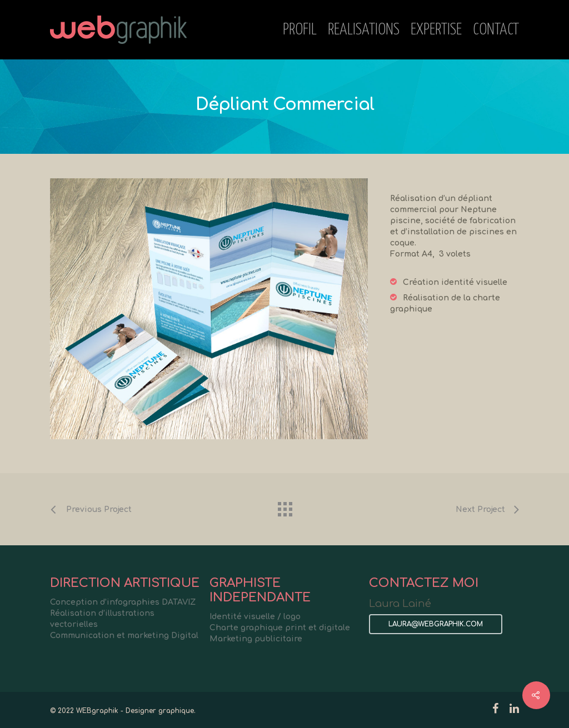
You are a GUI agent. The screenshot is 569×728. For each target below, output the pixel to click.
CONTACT (496, 30)
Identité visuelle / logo (255, 617)
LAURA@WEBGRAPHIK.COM (436, 624)
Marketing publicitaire (256, 639)
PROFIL (300, 30)
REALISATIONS (364, 30)
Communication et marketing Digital (124, 636)
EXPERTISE (436, 30)
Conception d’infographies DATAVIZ (123, 602)
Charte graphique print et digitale (280, 628)
